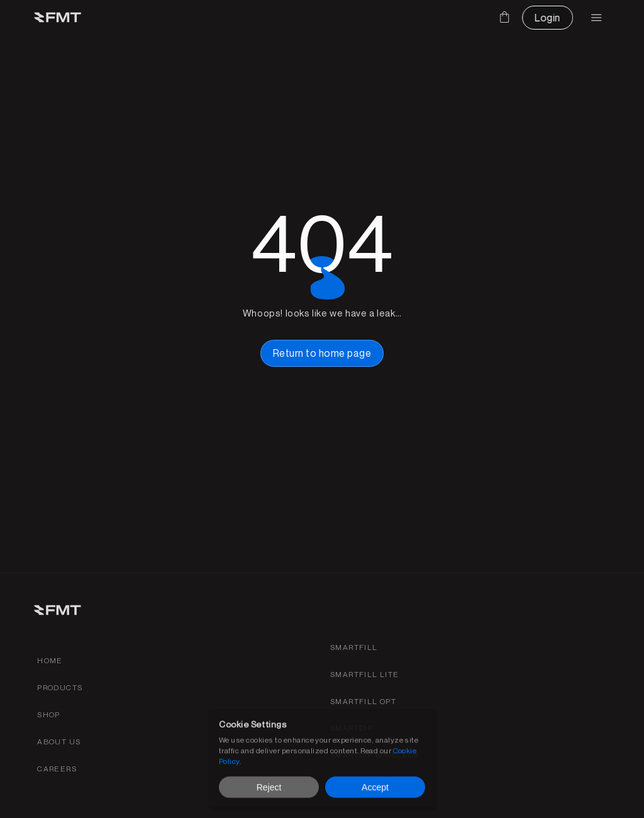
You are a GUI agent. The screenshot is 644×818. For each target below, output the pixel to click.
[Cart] (504, 17)
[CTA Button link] (547, 18)
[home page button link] (322, 353)
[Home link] (50, 661)
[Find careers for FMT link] (57, 769)
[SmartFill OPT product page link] (363, 702)
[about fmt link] (59, 742)
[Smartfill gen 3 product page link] (354, 648)
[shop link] (49, 715)
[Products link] (60, 688)
